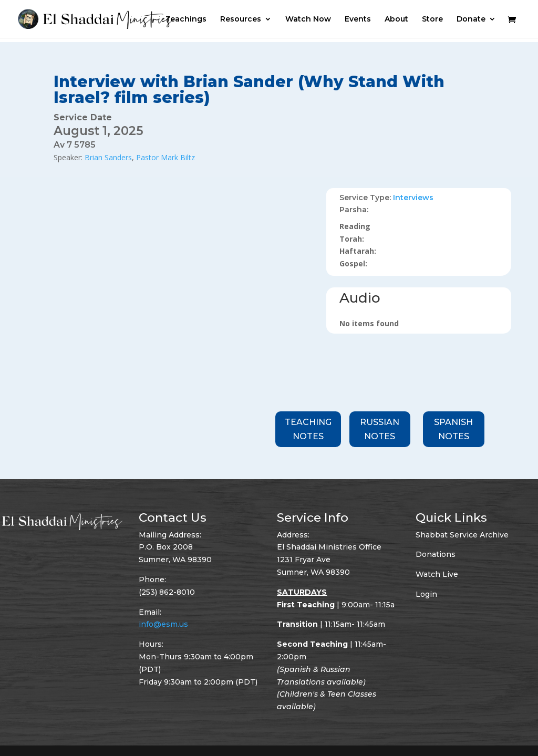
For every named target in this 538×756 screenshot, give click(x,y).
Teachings (186, 19)
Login (426, 594)
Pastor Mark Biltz (165, 157)
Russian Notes (380, 429)
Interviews (413, 198)
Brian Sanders (108, 157)
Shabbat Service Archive (462, 535)
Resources (241, 19)
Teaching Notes (308, 429)
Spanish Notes (453, 429)
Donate (471, 19)
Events (358, 19)
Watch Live (437, 574)
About (396, 19)
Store (432, 19)
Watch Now (308, 19)
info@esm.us (163, 624)
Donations (436, 554)
